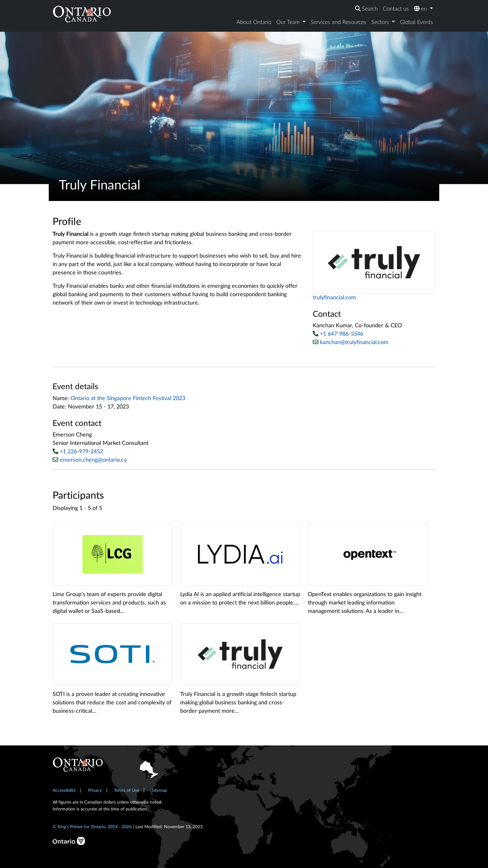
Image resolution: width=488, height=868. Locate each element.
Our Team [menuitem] (289, 22)
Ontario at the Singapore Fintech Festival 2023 (128, 399)
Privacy (95, 790)
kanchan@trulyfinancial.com (351, 342)
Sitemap (159, 790)
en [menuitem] (421, 9)
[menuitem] (366, 9)
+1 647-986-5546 (342, 334)
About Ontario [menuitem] (254, 22)
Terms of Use (127, 790)
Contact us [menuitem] (396, 9)
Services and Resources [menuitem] (338, 22)
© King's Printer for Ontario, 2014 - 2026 (92, 827)
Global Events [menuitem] (416, 22)
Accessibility (64, 790)
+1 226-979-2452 (81, 452)
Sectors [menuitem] (381, 22)
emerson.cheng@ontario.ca (93, 460)
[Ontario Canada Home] (82, 14)
